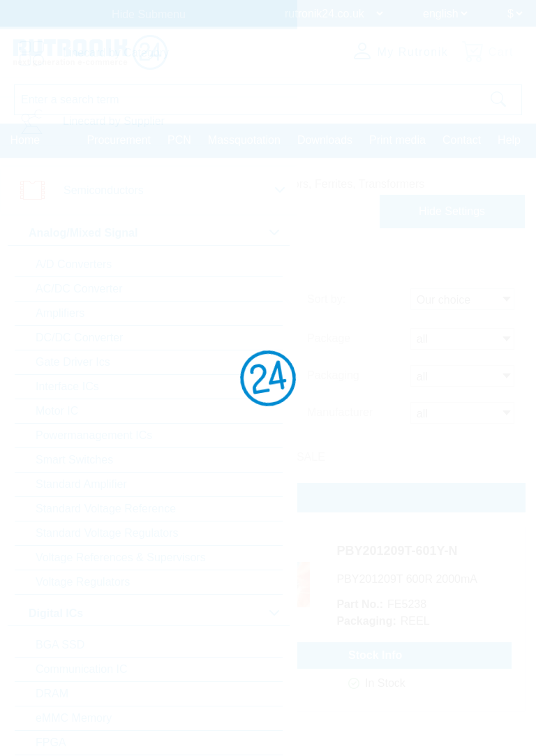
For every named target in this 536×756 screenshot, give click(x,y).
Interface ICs (67, 386)
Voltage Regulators (83, 582)
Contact (462, 139)
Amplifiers (60, 313)
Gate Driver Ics (73, 362)
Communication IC (82, 669)
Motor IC (57, 411)
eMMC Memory (74, 718)
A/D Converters (74, 264)
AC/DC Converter (79, 289)
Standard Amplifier (81, 484)
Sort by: (326, 301)
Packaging (333, 376)
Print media (397, 139)
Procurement (119, 139)
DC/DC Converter (79, 338)
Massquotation (244, 139)
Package (329, 340)
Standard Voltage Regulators (107, 533)
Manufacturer (340, 412)
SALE (311, 456)
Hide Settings (452, 210)
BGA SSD (60, 645)
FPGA (51, 742)
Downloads (325, 139)
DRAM (52, 694)
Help (509, 139)
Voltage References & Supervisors (121, 557)
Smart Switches (74, 460)
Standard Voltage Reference (106, 509)
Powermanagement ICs (94, 435)
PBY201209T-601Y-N (417, 551)
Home (25, 139)
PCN (179, 139)
